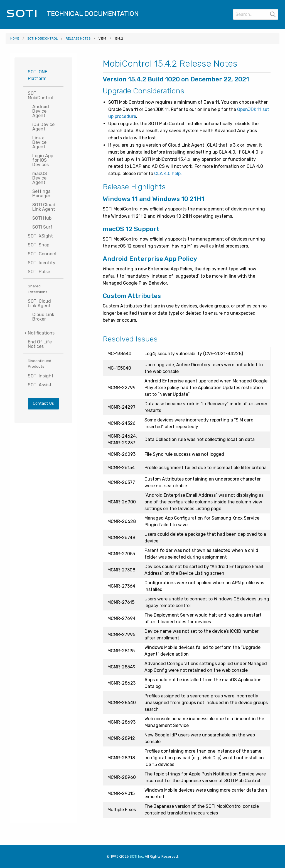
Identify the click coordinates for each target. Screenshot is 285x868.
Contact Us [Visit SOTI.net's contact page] (43, 403)
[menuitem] (43, 333)
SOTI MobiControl (42, 39)
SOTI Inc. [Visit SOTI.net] (137, 856)
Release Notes (78, 39)
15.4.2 (119, 39)
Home (15, 39)
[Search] (256, 14)
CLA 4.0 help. (168, 174)
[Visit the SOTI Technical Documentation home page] (24, 21)
